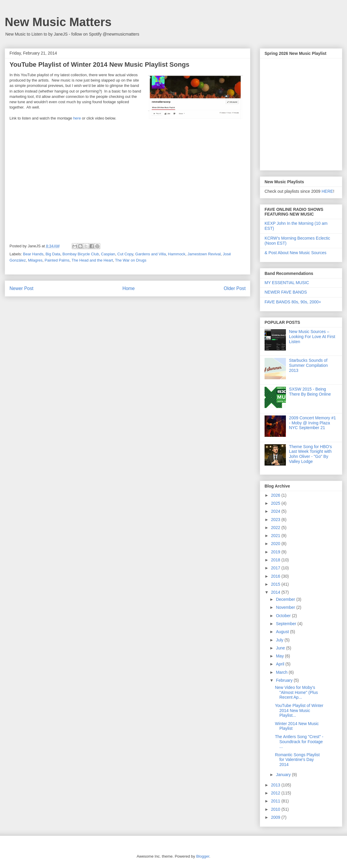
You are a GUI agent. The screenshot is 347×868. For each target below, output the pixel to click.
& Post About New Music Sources (296, 253)
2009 (276, 817)
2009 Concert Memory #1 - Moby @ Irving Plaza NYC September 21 (313, 423)
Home (129, 288)
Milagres (35, 260)
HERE (327, 191)
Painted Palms (57, 260)
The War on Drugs (131, 260)
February (285, 680)
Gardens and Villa (151, 254)
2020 (276, 544)
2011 (276, 801)
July (280, 640)
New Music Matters (58, 22)
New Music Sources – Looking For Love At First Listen (312, 337)
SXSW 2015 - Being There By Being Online (310, 392)
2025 (276, 503)
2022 (276, 528)
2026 (276, 495)
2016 (276, 576)
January (284, 775)
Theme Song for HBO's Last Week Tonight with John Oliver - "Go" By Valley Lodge (311, 454)
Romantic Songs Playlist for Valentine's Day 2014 (297, 760)
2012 (276, 793)
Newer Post (22, 288)
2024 (276, 511)
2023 (276, 520)
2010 (276, 809)
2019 (276, 552)
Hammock (177, 254)
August (283, 632)
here (77, 118)
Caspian (108, 254)
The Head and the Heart (92, 260)
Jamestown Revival (204, 254)
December (286, 599)
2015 (276, 584)
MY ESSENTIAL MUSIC (287, 283)
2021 (276, 536)
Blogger (203, 856)
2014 (276, 592)
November (286, 607)
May (280, 656)
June (281, 648)
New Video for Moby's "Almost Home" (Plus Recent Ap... (296, 692)
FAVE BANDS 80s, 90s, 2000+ (293, 302)
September (286, 624)
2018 (276, 560)
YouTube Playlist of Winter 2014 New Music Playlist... (299, 711)
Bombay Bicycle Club (81, 254)
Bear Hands (33, 254)
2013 (276, 785)
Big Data (53, 254)
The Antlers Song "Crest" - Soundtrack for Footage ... (299, 742)
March (282, 672)
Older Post (235, 288)
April (281, 664)
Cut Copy (125, 254)
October (284, 616)
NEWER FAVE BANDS (286, 292)
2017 (276, 568)
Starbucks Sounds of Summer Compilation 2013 (309, 365)
